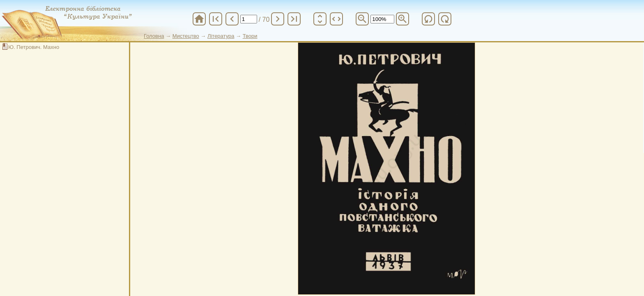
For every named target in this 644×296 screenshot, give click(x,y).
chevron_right (278, 19)
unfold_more (320, 19)
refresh (428, 19)
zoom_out (362, 19)
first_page (216, 19)
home (199, 19)
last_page (294, 19)
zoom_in (402, 19)
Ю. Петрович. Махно (34, 47)
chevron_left (232, 19)
